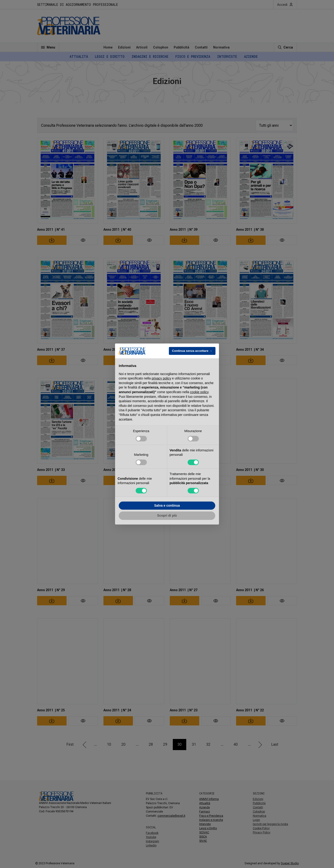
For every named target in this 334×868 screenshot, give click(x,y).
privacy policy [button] (161, 378)
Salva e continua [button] (167, 505)
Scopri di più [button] (167, 515)
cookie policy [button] (199, 392)
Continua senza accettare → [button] (192, 351)
